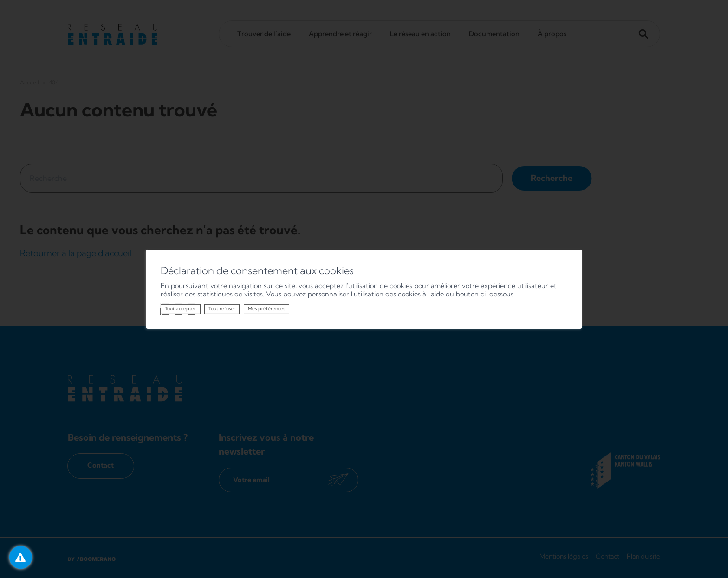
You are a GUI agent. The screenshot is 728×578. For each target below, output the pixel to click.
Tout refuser (222, 309)
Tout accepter (180, 309)
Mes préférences (266, 309)
